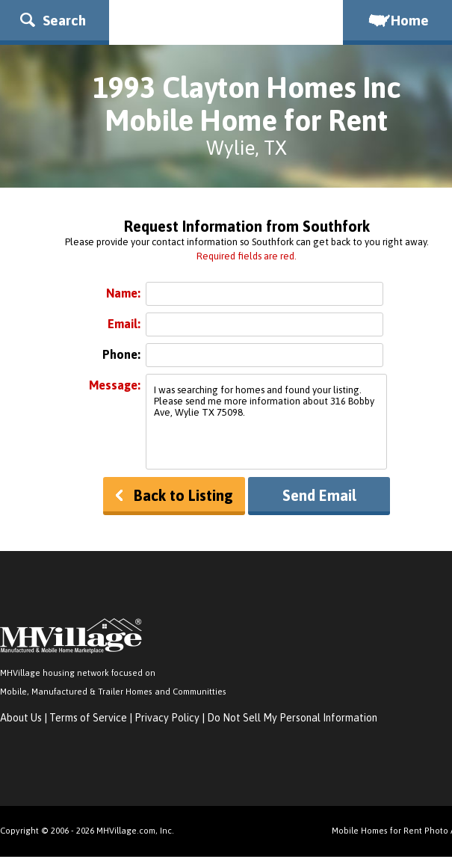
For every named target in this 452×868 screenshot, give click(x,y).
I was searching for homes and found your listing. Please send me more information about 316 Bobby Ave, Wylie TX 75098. (266, 422)
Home (397, 20)
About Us (21, 718)
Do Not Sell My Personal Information (292, 718)
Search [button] (53, 20)
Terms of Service (88, 718)
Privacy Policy (167, 718)
